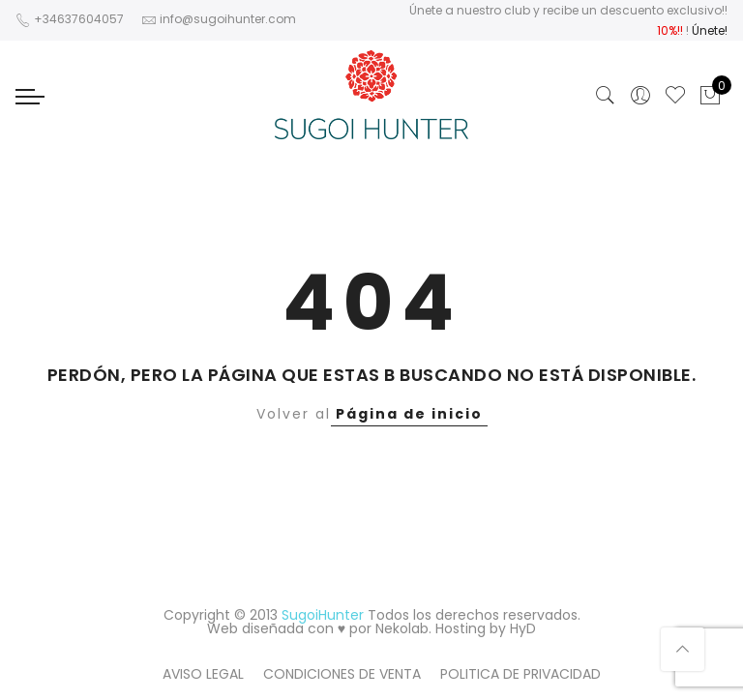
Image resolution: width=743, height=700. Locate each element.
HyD (523, 628)
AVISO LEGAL (203, 674)
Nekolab (402, 628)
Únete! (710, 30)
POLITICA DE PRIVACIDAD (520, 674)
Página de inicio (409, 414)
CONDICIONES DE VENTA (342, 674)
